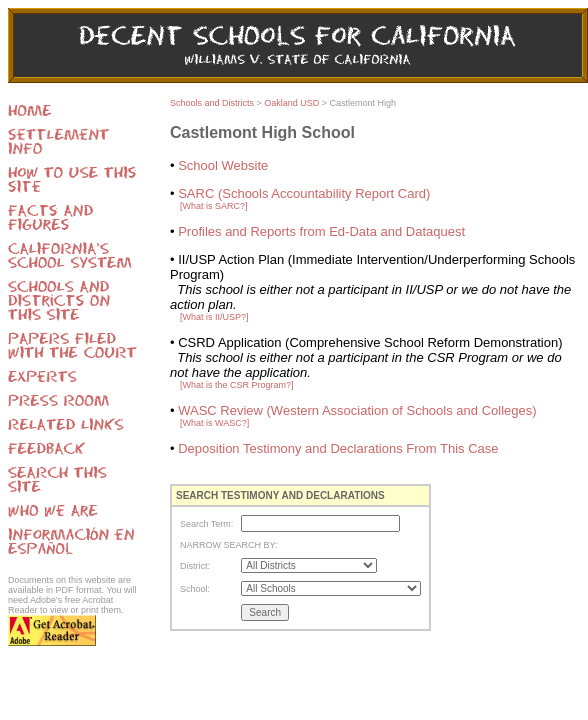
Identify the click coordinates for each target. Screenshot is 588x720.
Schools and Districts (212, 103)
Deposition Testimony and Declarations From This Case (338, 448)
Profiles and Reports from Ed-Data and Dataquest (321, 231)
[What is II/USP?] (214, 317)
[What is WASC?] (214, 423)
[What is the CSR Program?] (237, 385)
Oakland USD (291, 103)
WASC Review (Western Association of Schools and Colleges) (357, 410)
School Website (223, 165)
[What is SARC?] (214, 206)
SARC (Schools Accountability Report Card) (304, 193)
